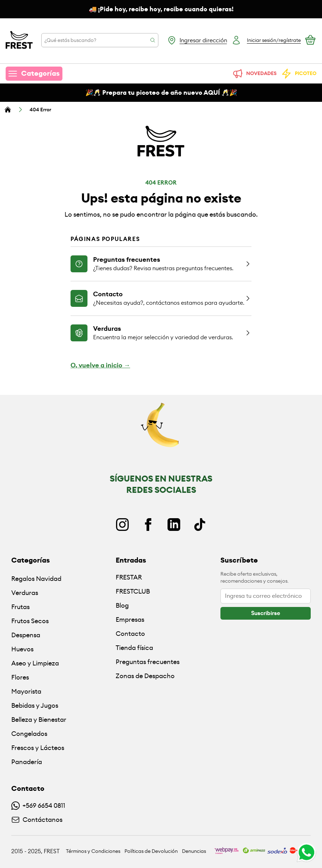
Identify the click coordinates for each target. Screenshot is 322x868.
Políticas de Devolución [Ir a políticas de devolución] (151, 851)
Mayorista (26, 691)
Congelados (29, 734)
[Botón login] (266, 40)
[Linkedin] (174, 525)
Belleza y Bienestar (39, 720)
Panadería (27, 762)
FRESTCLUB (133, 591)
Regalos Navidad (36, 579)
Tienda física (134, 648)
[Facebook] (148, 525)
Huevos (22, 649)
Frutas (20, 607)
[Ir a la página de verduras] (161, 333)
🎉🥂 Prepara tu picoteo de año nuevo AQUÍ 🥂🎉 (161, 93)
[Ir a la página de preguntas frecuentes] (161, 263)
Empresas (130, 619)
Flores (20, 677)
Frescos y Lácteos (38, 748)
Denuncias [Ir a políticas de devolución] (194, 851)
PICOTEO (299, 74)
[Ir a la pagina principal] (19, 40)
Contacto (130, 634)
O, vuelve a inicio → (100, 365)
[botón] (266, 613)
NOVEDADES (254, 74)
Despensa (26, 635)
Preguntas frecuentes (148, 662)
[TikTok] (200, 525)
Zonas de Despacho (145, 676)
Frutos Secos (30, 621)
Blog (122, 605)
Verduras (25, 593)
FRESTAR (129, 577)
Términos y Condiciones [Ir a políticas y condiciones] (93, 851)
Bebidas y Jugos (35, 705)
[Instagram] (122, 525)
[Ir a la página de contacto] (161, 298)
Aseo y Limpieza (35, 663)
